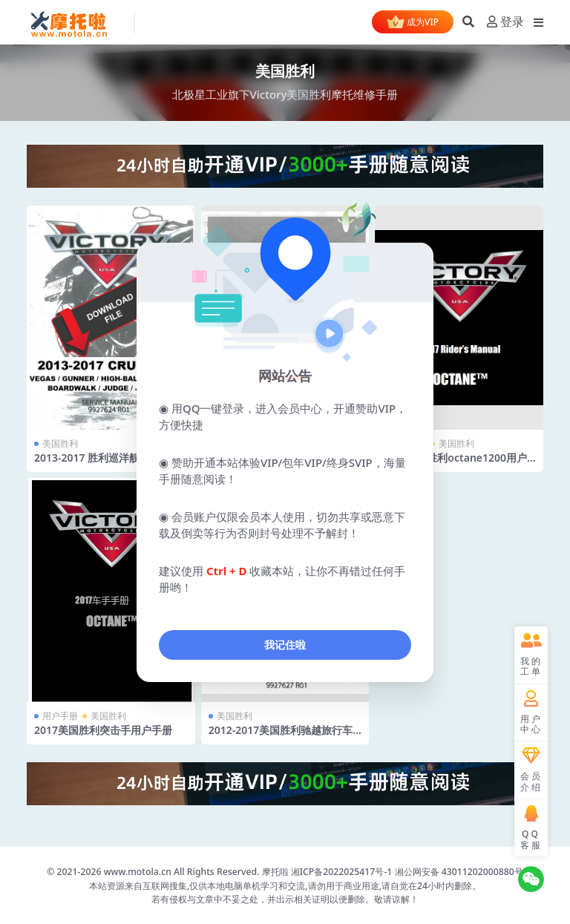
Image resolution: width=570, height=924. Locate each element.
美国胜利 (60, 443)
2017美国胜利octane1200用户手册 (455, 464)
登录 (505, 22)
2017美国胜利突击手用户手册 (103, 730)
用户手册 (60, 716)
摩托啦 (275, 872)
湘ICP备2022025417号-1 (343, 872)
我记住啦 (285, 645)
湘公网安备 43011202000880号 (459, 872)
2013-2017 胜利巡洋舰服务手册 (108, 458)
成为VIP (413, 23)
